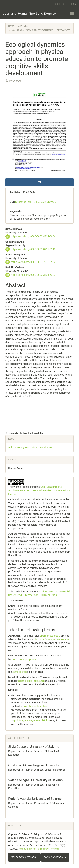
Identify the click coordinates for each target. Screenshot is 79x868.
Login (73, 4)
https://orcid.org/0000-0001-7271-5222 (33, 262)
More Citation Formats (24, 857)
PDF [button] (39, 182)
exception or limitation (35, 706)
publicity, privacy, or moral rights (32, 721)
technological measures (31, 681)
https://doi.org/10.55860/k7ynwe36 (36, 202)
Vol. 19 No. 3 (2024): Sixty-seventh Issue (32, 30)
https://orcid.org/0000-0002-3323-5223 (33, 275)
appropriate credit (50, 636)
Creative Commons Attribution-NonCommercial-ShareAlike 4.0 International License (39, 490)
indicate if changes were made (52, 639)
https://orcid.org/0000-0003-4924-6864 (33, 236)
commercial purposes (24, 659)
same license (19, 672)
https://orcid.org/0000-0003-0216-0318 (33, 249)
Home (11, 26)
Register (59, 4)
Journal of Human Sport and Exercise (29, 13)
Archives (23, 26)
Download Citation (55, 857)
